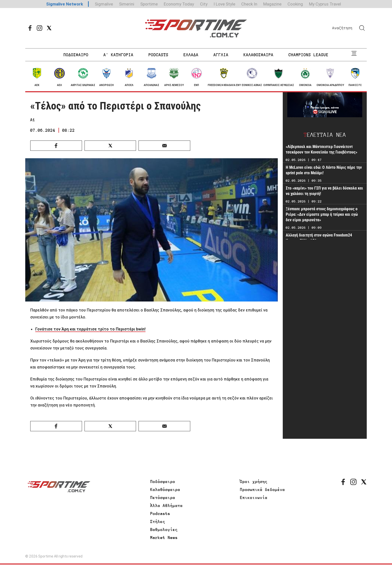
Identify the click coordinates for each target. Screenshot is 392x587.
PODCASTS (158, 55)
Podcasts (160, 513)
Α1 (33, 120)
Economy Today (179, 4)
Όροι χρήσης (254, 481)
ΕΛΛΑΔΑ (191, 55)
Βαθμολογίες (164, 529)
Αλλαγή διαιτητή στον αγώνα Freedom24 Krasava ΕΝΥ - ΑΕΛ (319, 238)
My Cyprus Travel (325, 4)
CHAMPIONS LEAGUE (308, 55)
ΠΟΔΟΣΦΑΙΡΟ (76, 55)
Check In (249, 4)
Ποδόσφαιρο (163, 481)
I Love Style (224, 4)
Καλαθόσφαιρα (165, 489)
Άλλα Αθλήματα (166, 505)
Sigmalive (104, 4)
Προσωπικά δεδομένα (262, 489)
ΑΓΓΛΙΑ (221, 55)
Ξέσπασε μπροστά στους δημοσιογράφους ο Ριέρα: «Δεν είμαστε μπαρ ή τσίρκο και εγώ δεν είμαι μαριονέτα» (322, 214)
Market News (164, 537)
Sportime (149, 4)
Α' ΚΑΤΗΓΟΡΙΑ (118, 55)
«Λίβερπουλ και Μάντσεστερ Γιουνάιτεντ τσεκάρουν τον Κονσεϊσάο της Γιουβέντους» (321, 149)
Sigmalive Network (65, 4)
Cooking (295, 4)
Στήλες (158, 521)
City (204, 4)
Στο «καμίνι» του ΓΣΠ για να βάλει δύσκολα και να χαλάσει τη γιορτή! (324, 191)
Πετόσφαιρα (163, 497)
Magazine (272, 4)
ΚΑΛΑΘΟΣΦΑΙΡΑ (258, 55)
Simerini (127, 4)
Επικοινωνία (254, 497)
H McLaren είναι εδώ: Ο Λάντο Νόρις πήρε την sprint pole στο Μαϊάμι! (324, 170)
